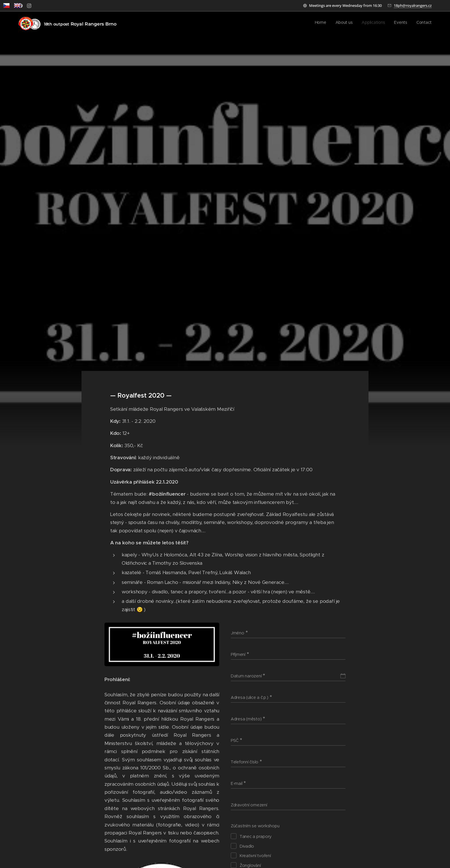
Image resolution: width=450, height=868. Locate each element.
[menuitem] (396, 23)
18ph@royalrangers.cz (413, 5)
